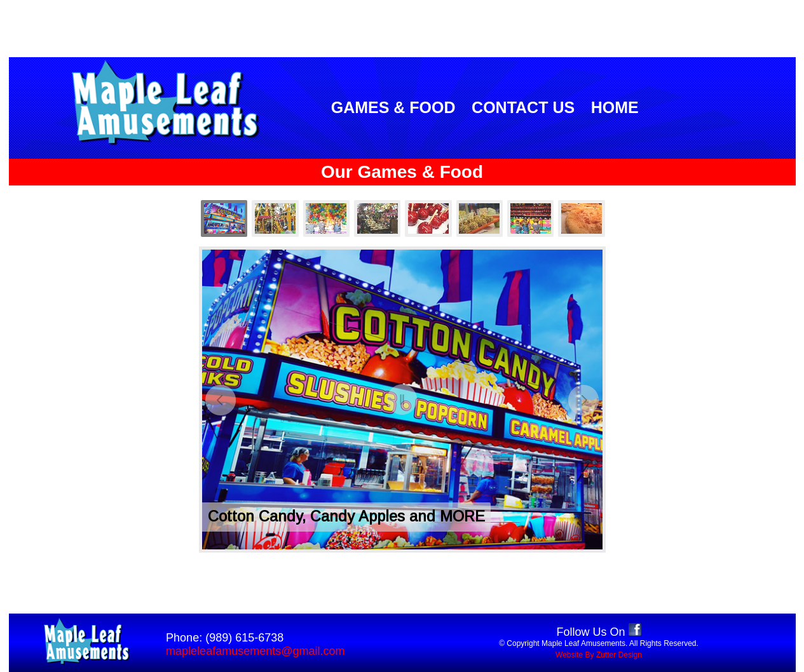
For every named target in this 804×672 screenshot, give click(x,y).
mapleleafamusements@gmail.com (255, 651)
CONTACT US (523, 107)
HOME (615, 107)
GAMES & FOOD (393, 107)
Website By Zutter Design (599, 655)
